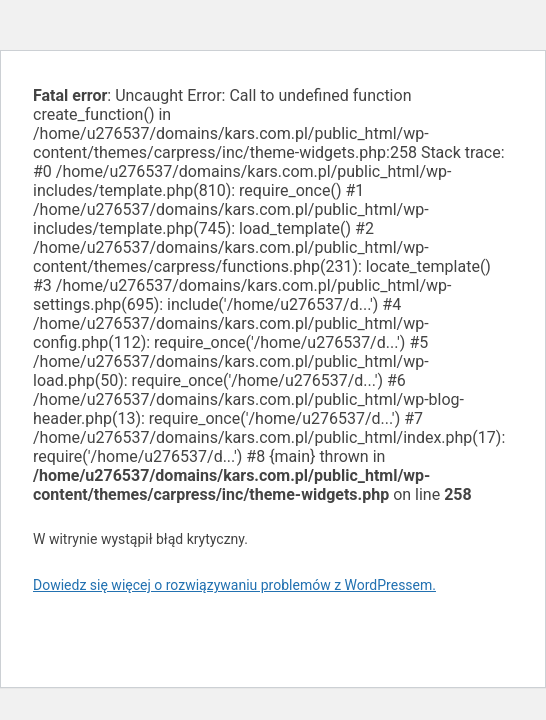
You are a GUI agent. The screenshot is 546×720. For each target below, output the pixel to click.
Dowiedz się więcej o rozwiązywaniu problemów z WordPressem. (234, 585)
